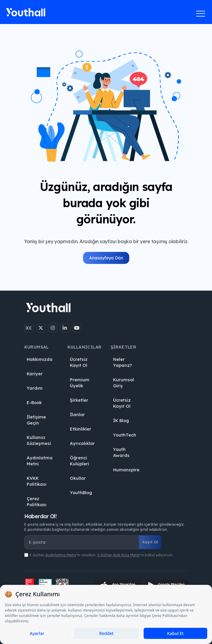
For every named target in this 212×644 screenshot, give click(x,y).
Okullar (78, 478)
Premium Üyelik (80, 383)
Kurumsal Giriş (124, 383)
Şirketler (79, 400)
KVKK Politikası (37, 481)
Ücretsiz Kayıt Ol (79, 362)
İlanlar (77, 415)
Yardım (35, 388)
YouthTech (125, 435)
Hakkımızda (40, 359)
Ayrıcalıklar (82, 443)
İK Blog (121, 421)
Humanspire (126, 470)
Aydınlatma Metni (40, 461)
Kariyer (35, 374)
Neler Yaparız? (122, 362)
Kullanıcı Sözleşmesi (39, 440)
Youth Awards (121, 452)
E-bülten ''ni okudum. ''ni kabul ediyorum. (102, 555)
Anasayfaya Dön (106, 258)
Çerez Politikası (37, 502)
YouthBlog (81, 493)
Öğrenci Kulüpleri (79, 461)
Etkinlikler (81, 429)
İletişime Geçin (36, 420)
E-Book (34, 403)
